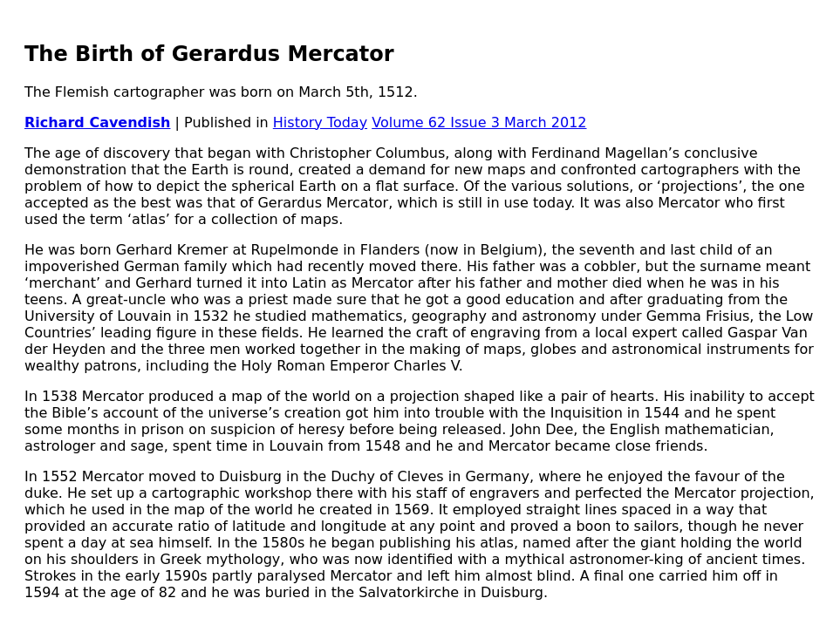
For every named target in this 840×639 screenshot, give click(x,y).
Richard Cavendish (97, 122)
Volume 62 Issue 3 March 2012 (479, 122)
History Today (320, 122)
